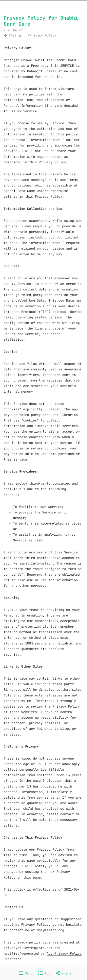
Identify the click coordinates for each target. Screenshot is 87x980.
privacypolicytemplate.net (28, 948)
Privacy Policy (43, 36)
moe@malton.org (51, 930)
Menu (26, 974)
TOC (44, 974)
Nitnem (16, 36)
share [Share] (64, 974)
